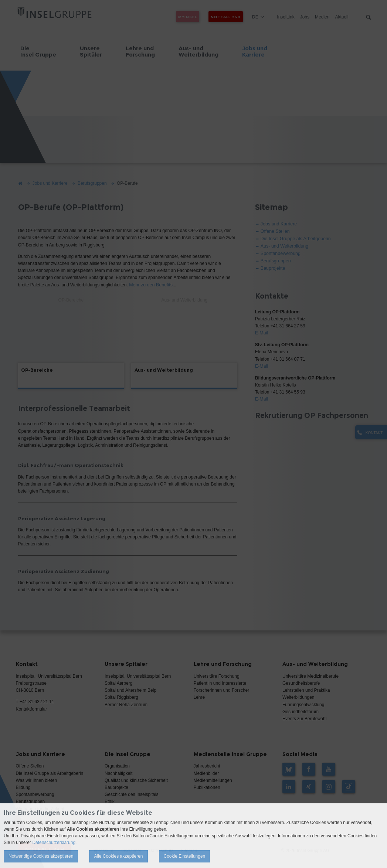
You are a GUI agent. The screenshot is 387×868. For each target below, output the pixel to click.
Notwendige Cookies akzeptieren (41, 856)
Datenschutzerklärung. (54, 843)
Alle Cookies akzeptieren (118, 856)
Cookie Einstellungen (185, 856)
